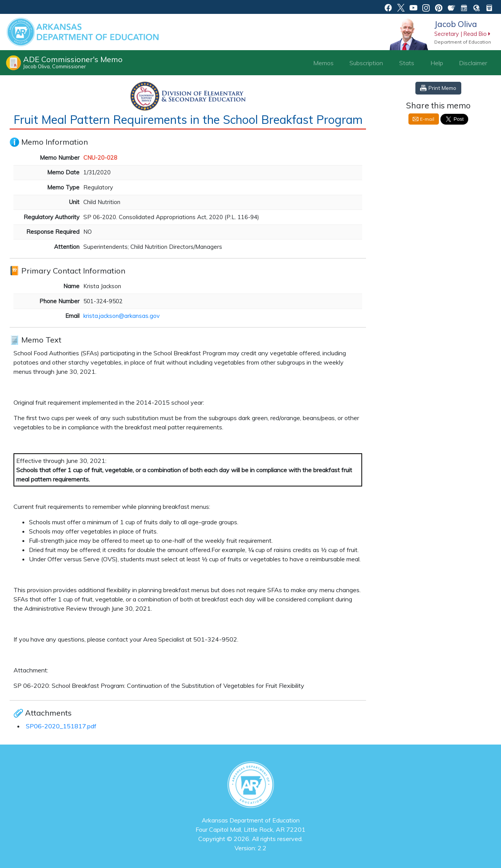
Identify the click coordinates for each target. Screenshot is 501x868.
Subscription (366, 63)
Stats (407, 63)
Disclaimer (473, 63)
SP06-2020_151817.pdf (61, 726)
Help (437, 63)
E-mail (427, 119)
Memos (323, 63)
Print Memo (442, 88)
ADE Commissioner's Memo (73, 62)
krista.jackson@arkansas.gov (121, 316)
